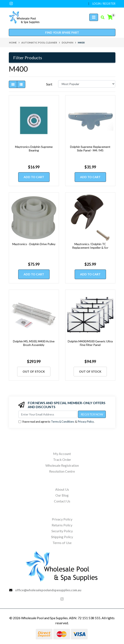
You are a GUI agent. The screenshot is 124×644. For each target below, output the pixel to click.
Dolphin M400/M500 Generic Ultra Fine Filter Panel (90, 343)
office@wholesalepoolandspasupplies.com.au (48, 590)
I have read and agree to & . (56, 422)
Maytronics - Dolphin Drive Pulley (34, 244)
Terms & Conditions (63, 422)
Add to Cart (34, 177)
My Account (62, 454)
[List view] (21, 84)
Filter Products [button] (28, 58)
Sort (49, 84)
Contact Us (62, 501)
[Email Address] (48, 414)
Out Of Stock (34, 371)
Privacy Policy (86, 422)
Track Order (62, 459)
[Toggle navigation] (94, 17)
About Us (62, 489)
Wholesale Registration (62, 465)
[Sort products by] (87, 84)
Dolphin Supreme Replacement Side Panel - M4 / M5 (90, 149)
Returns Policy (62, 525)
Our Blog (62, 495)
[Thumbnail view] (13, 84)
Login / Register (104, 4)
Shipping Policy (62, 537)
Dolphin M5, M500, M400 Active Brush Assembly (34, 343)
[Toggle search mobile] (101, 17)
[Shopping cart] (110, 17)
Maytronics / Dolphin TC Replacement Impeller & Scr (90, 246)
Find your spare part (62, 32)
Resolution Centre (62, 471)
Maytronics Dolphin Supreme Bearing (34, 149)
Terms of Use (62, 543)
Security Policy (62, 531)
